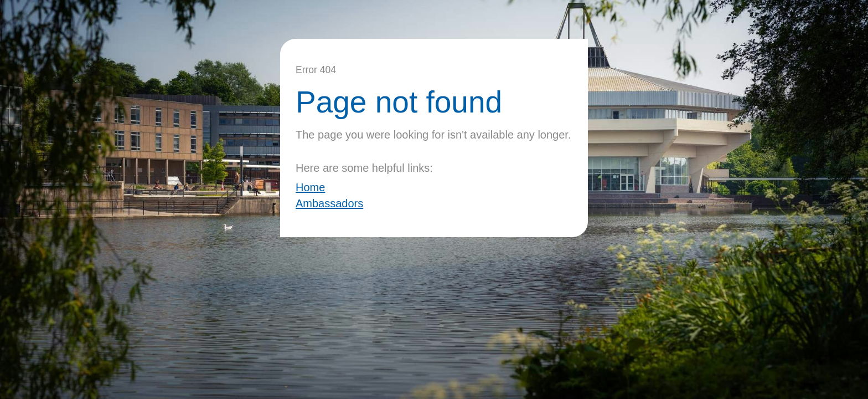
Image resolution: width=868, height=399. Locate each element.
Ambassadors (329, 203)
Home (310, 187)
